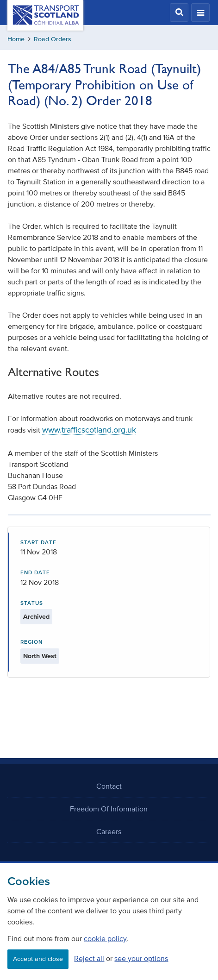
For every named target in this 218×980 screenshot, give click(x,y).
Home (16, 39)
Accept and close (38, 959)
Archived (36, 617)
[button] (179, 13)
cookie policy (105, 938)
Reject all (89, 958)
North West (40, 656)
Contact (109, 786)
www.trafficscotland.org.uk (89, 430)
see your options (141, 958)
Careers (109, 831)
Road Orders (53, 39)
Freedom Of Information (109, 809)
